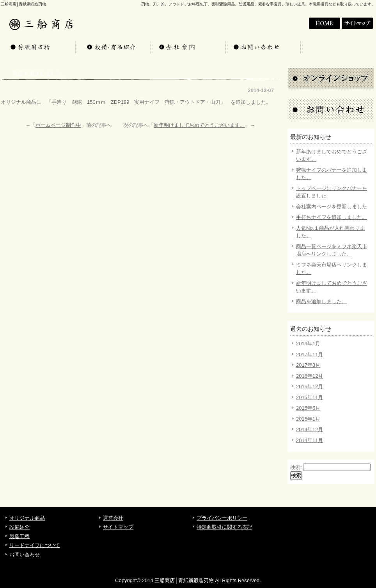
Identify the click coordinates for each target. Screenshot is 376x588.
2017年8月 (308, 365)
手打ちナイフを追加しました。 (332, 217)
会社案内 (325, 23)
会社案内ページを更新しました (332, 207)
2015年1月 (308, 419)
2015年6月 (308, 408)
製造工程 (20, 536)
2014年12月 (309, 429)
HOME (291, 23)
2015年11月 (309, 397)
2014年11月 (309, 440)
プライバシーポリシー (222, 518)
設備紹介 (20, 527)
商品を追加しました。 (321, 301)
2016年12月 (309, 376)
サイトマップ (358, 23)
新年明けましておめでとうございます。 (199, 125)
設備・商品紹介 (113, 47)
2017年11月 (309, 354)
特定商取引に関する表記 (224, 527)
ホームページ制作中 (58, 125)
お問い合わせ (263, 47)
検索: (296, 467)
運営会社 (113, 518)
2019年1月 (308, 344)
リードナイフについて (35, 545)
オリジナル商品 (38, 47)
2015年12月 (309, 386)
